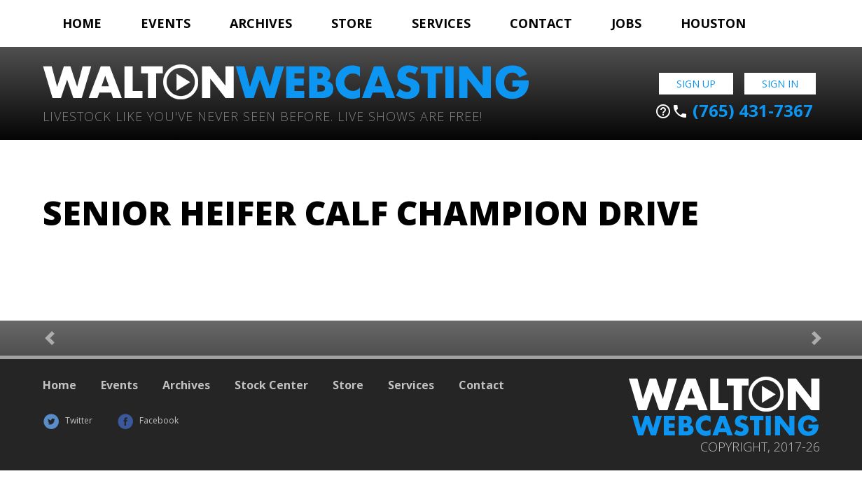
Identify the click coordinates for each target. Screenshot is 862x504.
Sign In (780, 84)
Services (441, 23)
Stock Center (271, 385)
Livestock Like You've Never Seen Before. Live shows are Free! (263, 115)
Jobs (626, 23)
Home (82, 23)
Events (166, 23)
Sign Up (696, 84)
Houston (713, 23)
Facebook (148, 420)
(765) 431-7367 (734, 111)
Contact (541, 23)
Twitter (68, 420)
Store (352, 23)
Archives (261, 23)
